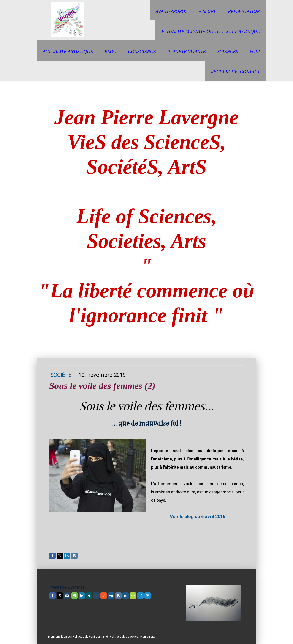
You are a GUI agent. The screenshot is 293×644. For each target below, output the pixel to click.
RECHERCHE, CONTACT (235, 72)
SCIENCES (228, 52)
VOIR (255, 52)
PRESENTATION (244, 11)
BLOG (110, 52)
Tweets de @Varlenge (67, 587)
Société (62, 375)
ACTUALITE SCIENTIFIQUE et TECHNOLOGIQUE (210, 31)
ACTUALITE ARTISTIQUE (68, 52)
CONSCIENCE (142, 52)
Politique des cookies (124, 637)
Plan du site (148, 637)
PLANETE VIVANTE (187, 52)
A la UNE (208, 11)
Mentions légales (59, 637)
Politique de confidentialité (90, 637)
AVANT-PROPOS (171, 11)
